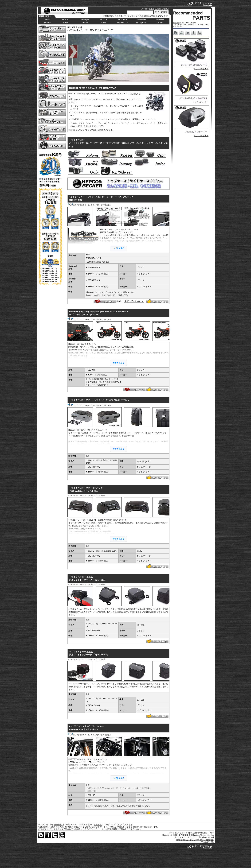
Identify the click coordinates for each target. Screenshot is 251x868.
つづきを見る (118, 248)
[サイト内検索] (140, 12)
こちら (160, 16)
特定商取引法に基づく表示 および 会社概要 (195, 840)
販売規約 (176, 23)
